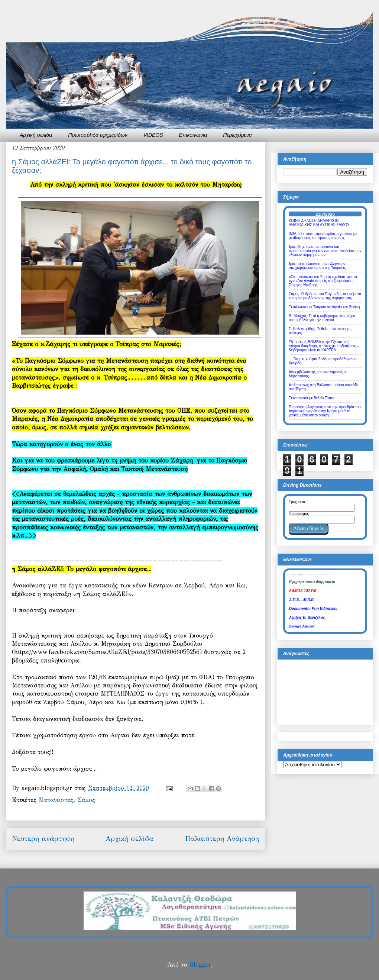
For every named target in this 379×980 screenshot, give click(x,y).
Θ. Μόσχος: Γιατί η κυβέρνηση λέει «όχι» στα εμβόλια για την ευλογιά (322, 318)
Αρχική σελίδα (36, 135)
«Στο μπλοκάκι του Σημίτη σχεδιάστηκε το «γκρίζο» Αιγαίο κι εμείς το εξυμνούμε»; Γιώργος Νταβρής (323, 281)
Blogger (200, 965)
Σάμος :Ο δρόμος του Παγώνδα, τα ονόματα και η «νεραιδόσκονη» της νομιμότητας (325, 296)
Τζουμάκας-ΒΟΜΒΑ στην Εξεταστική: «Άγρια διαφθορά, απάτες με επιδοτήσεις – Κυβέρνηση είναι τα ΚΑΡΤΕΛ (324, 346)
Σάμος (86, 800)
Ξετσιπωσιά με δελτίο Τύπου (312, 398)
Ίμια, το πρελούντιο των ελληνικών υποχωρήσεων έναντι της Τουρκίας (317, 266)
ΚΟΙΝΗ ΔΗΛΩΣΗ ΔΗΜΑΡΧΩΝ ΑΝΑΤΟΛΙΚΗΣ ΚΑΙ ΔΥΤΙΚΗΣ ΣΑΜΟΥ (319, 223)
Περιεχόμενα (237, 135)
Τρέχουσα (297, 502)
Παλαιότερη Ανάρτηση (222, 839)
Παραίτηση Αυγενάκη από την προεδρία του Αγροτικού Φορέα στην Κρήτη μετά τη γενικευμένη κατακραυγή (325, 411)
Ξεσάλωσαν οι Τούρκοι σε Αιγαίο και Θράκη (324, 307)
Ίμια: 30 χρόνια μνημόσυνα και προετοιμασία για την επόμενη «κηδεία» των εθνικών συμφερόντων (325, 251)
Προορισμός (299, 514)
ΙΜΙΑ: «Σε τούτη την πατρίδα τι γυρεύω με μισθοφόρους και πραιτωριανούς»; (323, 236)
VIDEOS (153, 135)
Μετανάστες (56, 800)
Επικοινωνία (193, 135)
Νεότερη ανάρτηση (43, 839)
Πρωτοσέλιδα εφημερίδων (98, 135)
